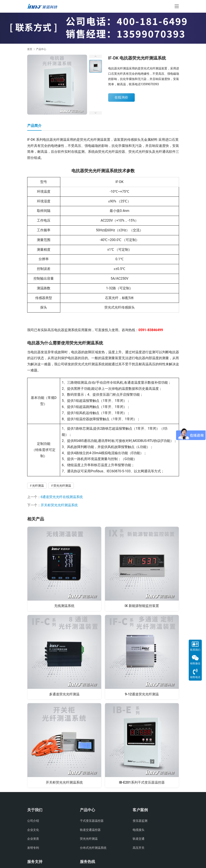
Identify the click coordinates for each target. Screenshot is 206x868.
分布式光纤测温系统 (93, 849)
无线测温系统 (64, 606)
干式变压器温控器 (92, 822)
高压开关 (139, 849)
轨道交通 (139, 840)
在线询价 (121, 97)
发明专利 (33, 849)
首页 (30, 49)
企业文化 (33, 831)
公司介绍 (33, 822)
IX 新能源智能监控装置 (142, 606)
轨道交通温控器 (90, 831)
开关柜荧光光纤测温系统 (59, 505)
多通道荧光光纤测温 (64, 694)
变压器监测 (140, 822)
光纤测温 (38, 486)
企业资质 (33, 840)
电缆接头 (139, 831)
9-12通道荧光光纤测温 (142, 694)
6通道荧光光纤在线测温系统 (62, 497)
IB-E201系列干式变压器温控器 (142, 783)
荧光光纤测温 (62, 486)
